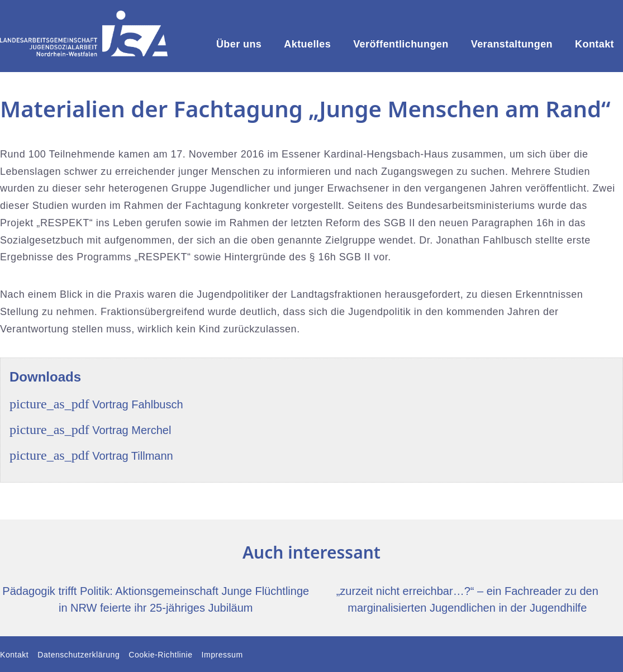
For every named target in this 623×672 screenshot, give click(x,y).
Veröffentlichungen (401, 44)
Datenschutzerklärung (79, 655)
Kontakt (595, 44)
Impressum (222, 655)
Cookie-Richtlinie (160, 655)
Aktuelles (307, 44)
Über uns (239, 44)
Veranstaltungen (512, 44)
